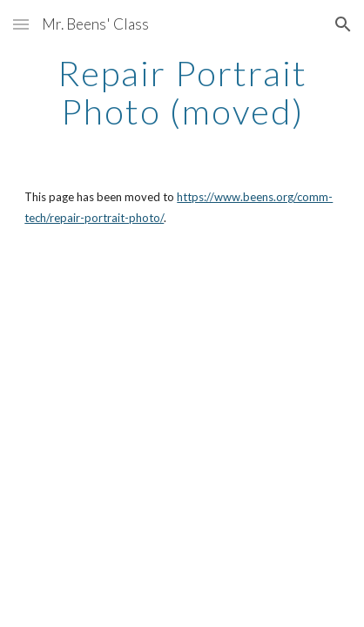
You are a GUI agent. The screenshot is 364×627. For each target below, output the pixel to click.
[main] (182, 92)
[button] (21, 24)
